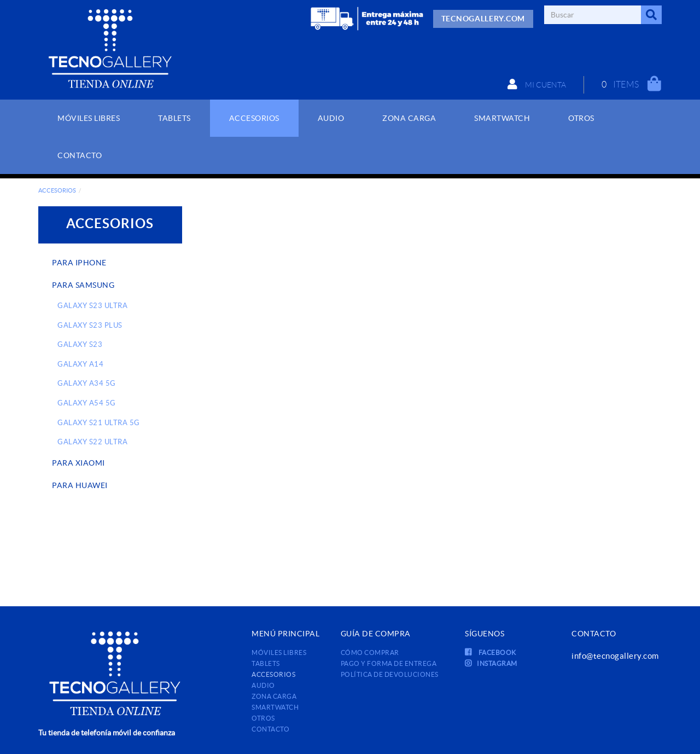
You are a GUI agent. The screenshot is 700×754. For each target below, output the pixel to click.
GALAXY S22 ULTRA (92, 442)
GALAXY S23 (80, 344)
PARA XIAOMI (78, 463)
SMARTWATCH (275, 707)
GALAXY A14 (80, 364)
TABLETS (266, 663)
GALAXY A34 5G (87, 383)
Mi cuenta (537, 84)
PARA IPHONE (79, 263)
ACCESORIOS (57, 190)
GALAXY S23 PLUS (90, 325)
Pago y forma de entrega (389, 663)
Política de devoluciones (390, 674)
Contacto (270, 729)
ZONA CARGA (274, 696)
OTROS (263, 718)
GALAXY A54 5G (87, 403)
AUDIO (263, 685)
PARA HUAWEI (80, 485)
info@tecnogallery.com (615, 656)
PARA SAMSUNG (83, 285)
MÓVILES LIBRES (279, 652)
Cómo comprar (370, 652)
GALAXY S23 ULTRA (92, 306)
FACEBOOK (491, 652)
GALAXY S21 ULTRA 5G (99, 423)
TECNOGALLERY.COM (483, 19)
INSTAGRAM (491, 663)
